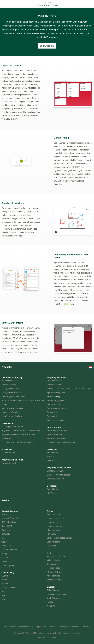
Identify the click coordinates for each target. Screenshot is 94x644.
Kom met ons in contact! (48, 5)
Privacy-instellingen (71, 633)
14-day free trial (47, 46)
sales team (68, 304)
